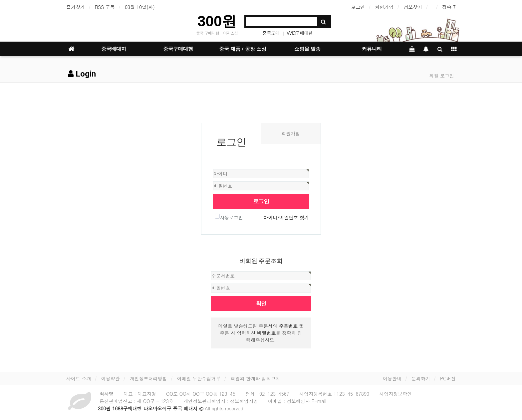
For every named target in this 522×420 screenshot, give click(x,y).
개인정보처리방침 (148, 378)
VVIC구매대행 (300, 33)
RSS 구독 (105, 7)
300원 (217, 21)
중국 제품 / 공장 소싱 (243, 49)
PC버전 (448, 378)
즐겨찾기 (76, 7)
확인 (261, 303)
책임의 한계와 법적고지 (255, 378)
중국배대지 (114, 49)
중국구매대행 (178, 49)
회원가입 (384, 7)
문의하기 (421, 378)
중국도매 (271, 33)
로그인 (358, 7)
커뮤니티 (372, 49)
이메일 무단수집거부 (199, 378)
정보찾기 (413, 7)
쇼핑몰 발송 (307, 49)
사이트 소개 (79, 378)
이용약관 (111, 378)
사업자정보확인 (395, 394)
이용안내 (392, 378)
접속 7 (449, 7)
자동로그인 (229, 217)
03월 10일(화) (140, 7)
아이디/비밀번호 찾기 (286, 217)
